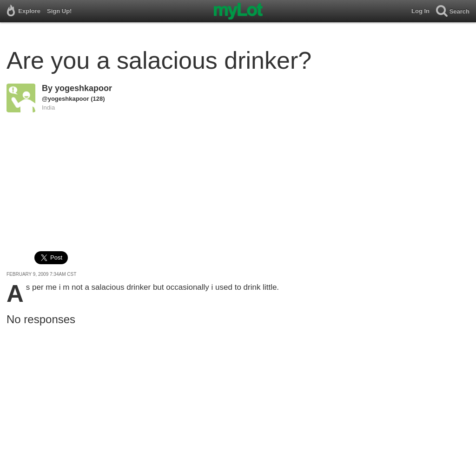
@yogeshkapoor (66, 99)
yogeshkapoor (83, 88)
